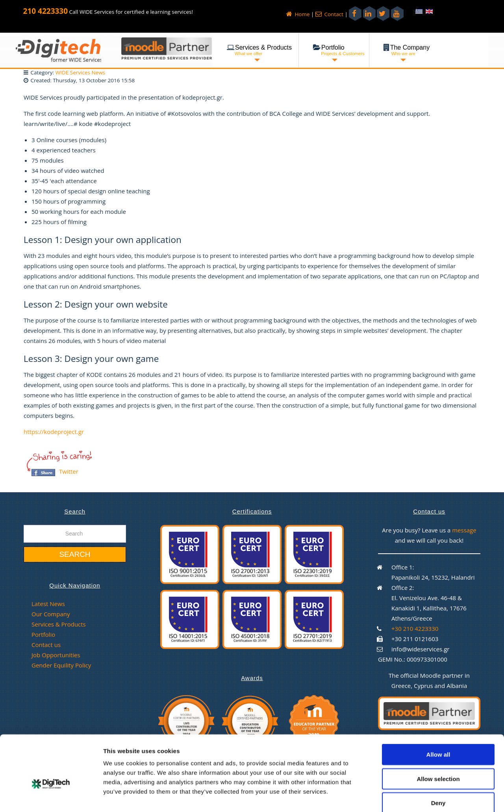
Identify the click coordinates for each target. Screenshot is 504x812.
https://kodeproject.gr (54, 432)
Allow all (438, 713)
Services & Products (59, 624)
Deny (438, 761)
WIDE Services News (80, 72)
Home (298, 14)
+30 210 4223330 (415, 628)
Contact (329, 14)
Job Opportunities (56, 655)
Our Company (51, 614)
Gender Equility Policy (61, 665)
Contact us (46, 645)
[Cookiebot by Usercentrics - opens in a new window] (51, 797)
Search (75, 554)
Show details (413, 796)
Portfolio (43, 634)
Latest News (48, 604)
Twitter (69, 471)
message (464, 530)
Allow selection (438, 737)
